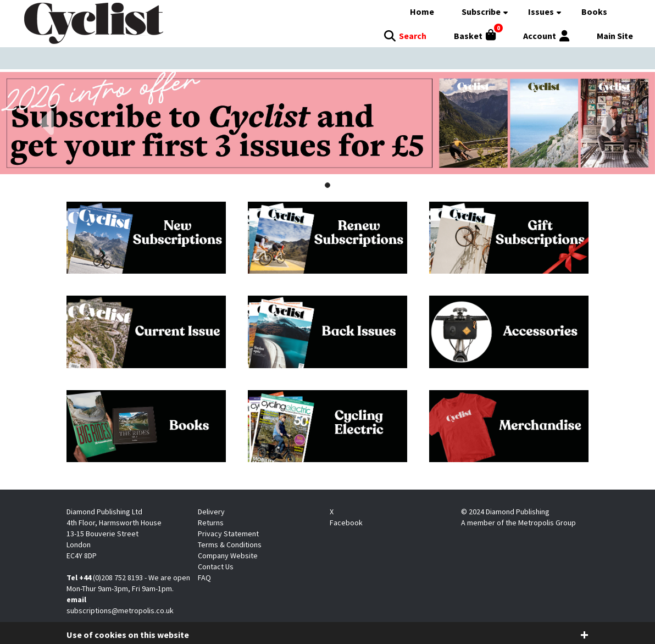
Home (422, 12)
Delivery (211, 512)
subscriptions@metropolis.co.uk (120, 610)
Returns (211, 523)
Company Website (228, 556)
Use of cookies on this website (128, 635)
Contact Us (216, 567)
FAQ (204, 578)
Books (594, 12)
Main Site (615, 36)
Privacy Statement (228, 534)
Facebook (346, 523)
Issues (541, 12)
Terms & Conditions (230, 545)
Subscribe (481, 12)
